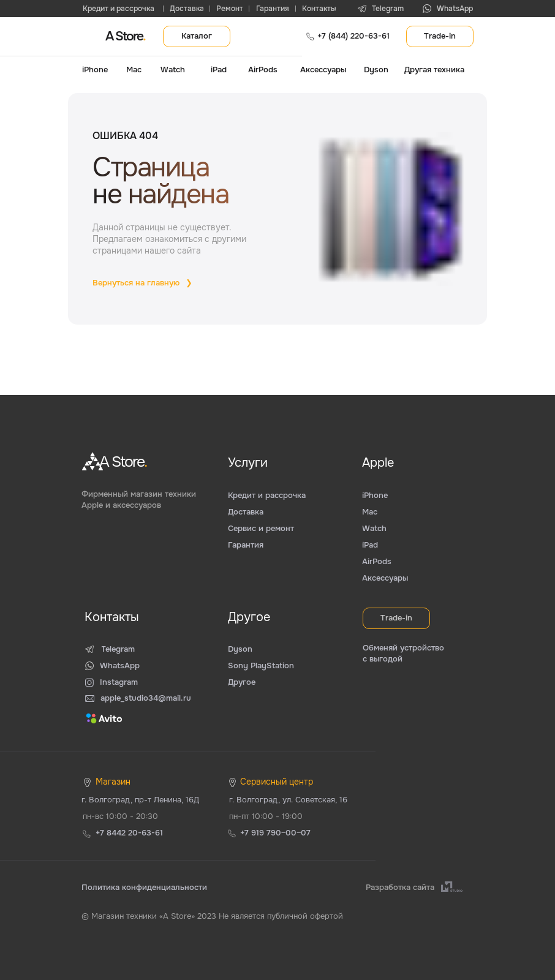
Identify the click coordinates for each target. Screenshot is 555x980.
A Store (125, 36)
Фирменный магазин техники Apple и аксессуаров (139, 499)
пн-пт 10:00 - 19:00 (266, 816)
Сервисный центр (277, 782)
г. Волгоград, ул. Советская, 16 (288, 800)
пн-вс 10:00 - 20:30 (120, 816)
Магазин (113, 782)
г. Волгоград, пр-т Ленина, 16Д (140, 800)
